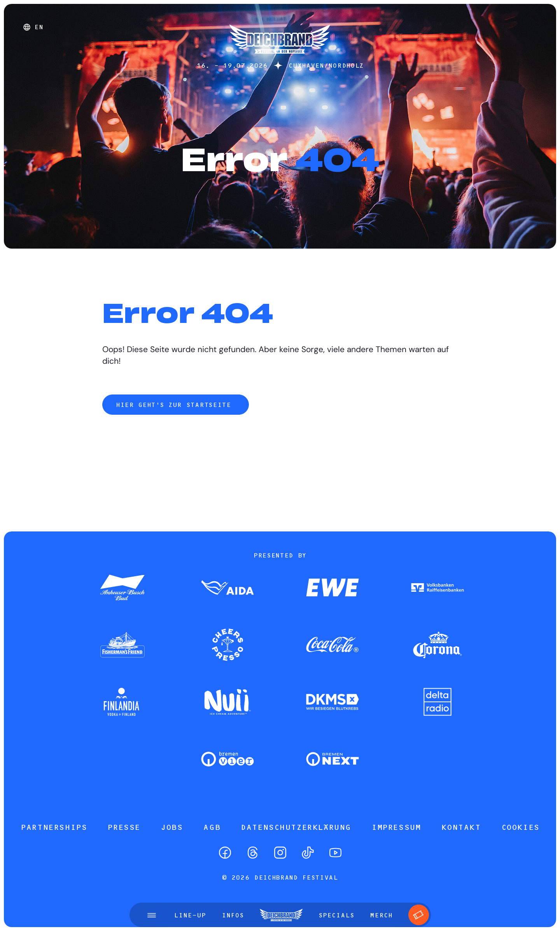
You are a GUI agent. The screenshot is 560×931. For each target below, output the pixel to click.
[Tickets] (419, 915)
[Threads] (253, 853)
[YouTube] (335, 853)
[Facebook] (225, 853)
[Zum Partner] (122, 588)
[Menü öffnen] (152, 915)
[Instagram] (280, 853)
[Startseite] (280, 57)
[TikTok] (308, 853)
